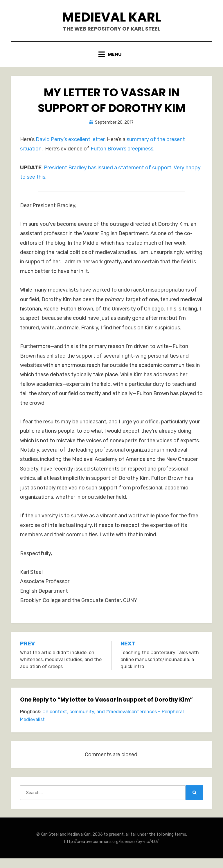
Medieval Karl (112, 17)
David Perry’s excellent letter (70, 139)
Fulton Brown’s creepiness (122, 149)
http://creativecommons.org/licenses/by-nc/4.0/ (111, 842)
